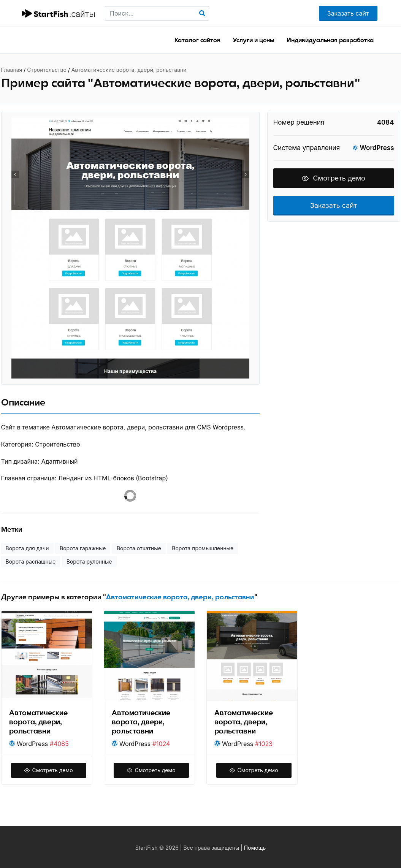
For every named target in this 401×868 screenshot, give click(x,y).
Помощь (255, 848)
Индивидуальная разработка (330, 40)
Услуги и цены (254, 40)
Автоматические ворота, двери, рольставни (129, 70)
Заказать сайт (348, 13)
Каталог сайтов (197, 40)
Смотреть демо (334, 178)
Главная (12, 70)
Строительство (47, 70)
